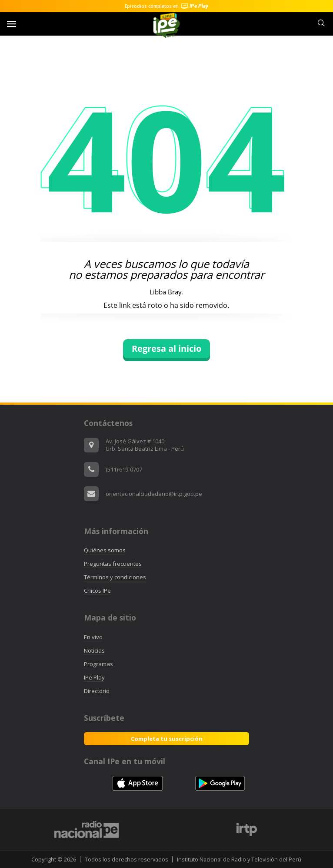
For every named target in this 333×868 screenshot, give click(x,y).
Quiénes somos (105, 550)
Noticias (94, 650)
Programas (98, 664)
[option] (246, 830)
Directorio (97, 691)
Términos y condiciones (115, 577)
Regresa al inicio (166, 348)
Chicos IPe (97, 591)
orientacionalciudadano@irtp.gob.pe (154, 494)
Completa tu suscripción (167, 739)
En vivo (93, 637)
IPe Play (94, 677)
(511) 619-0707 (124, 469)
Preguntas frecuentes (113, 564)
